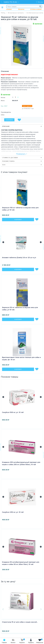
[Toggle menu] (2, 7)
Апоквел (9, 9)
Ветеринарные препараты (16, 13)
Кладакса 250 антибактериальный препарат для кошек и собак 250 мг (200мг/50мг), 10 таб (21, 463)
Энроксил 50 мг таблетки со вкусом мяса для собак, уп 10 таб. (20, 309)
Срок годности (27, 106)
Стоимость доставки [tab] (22, 158)
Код (2, 106)
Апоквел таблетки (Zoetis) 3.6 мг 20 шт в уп (19, 258)
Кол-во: (3, 97)
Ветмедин (21, 9)
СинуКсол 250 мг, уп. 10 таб (13, 512)
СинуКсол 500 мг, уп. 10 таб (13, 412)
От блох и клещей (36, 9)
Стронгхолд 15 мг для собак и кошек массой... (20, 622)
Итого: (3, 101)
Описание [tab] (22, 126)
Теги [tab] (22, 165)
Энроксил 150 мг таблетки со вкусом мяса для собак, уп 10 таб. (20, 209)
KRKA (3, 115)
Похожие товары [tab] (22, 161)
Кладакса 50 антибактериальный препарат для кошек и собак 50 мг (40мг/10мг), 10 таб (21, 563)
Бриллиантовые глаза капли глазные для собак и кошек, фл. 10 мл (21, 358)
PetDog (3, 13)
